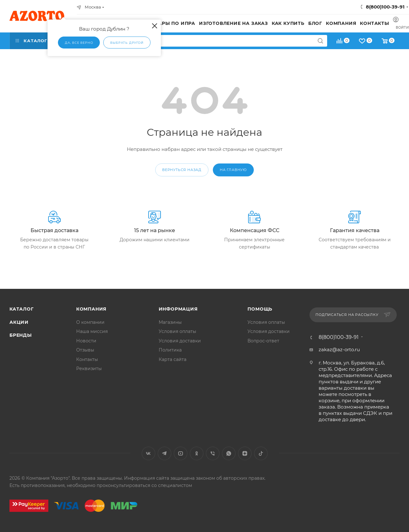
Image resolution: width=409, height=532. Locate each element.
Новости (86, 341)
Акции (19, 322)
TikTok (261, 453)
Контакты (87, 359)
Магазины (170, 322)
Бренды (21, 335)
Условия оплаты (177, 331)
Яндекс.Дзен (245, 453)
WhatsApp (229, 453)
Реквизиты (89, 369)
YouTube (181, 453)
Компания (91, 309)
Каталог (22, 309)
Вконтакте (148, 453)
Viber (213, 453)
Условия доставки (180, 341)
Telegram (165, 453)
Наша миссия (92, 331)
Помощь (260, 309)
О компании (90, 322)
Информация (178, 309)
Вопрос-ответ (263, 341)
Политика (170, 350)
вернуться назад (182, 170)
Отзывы (85, 350)
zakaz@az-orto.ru (339, 349)
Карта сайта (173, 359)
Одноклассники (197, 453)
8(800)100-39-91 (385, 7)
